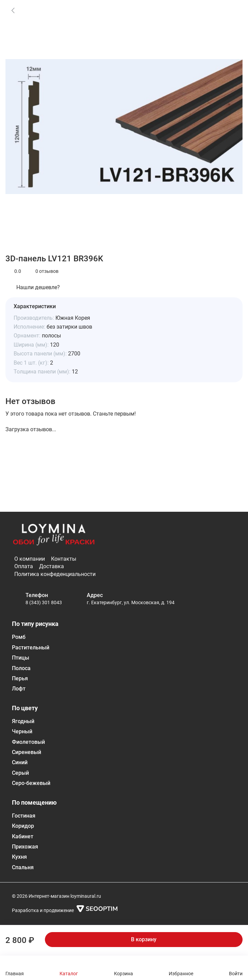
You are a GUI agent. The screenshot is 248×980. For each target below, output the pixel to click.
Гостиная (24, 816)
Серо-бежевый (31, 783)
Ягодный (23, 721)
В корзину (144, 939)
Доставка (52, 566)
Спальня (23, 867)
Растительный (31, 647)
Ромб (19, 637)
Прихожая (25, 847)
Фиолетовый (28, 742)
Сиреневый (27, 752)
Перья (20, 678)
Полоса (21, 668)
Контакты (64, 559)
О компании (30, 559)
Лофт (19, 689)
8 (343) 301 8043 (44, 602)
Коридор (23, 826)
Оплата (24, 566)
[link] (13, 10)
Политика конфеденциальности (55, 574)
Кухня (19, 857)
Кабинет (23, 836)
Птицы (21, 658)
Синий (20, 762)
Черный (22, 731)
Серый (20, 773)
